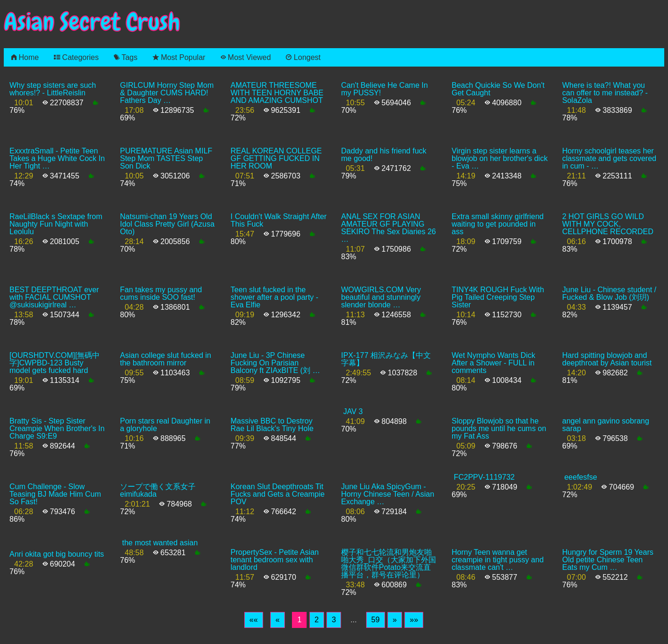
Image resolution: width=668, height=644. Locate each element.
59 (376, 620)
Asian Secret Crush (92, 22)
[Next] (395, 620)
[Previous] (278, 620)
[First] (254, 620)
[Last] (414, 620)
